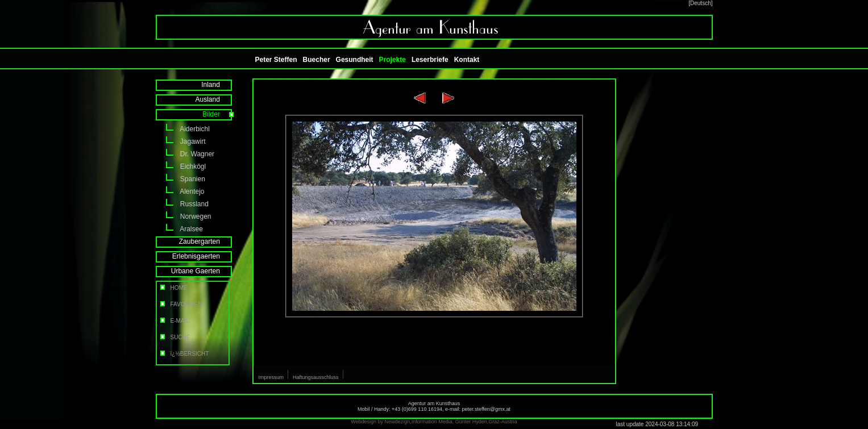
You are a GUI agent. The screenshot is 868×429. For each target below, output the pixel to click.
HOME (173, 288)
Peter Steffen (276, 60)
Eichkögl (181, 166)
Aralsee (179, 229)
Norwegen (184, 216)
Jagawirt (181, 141)
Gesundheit (355, 60)
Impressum (271, 377)
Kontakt (467, 60)
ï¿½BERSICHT (184, 354)
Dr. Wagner (185, 154)
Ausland (215, 99)
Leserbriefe (430, 60)
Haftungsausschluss (316, 377)
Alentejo (180, 191)
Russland (182, 204)
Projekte (393, 60)
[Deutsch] (700, 3)
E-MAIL (174, 321)
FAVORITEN (180, 304)
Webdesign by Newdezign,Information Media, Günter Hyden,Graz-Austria (434, 422)
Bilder (219, 114)
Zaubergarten (207, 241)
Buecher (317, 60)
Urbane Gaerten (203, 271)
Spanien (180, 179)
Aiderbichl (183, 129)
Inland (218, 85)
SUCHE (175, 337)
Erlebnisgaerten (204, 256)
